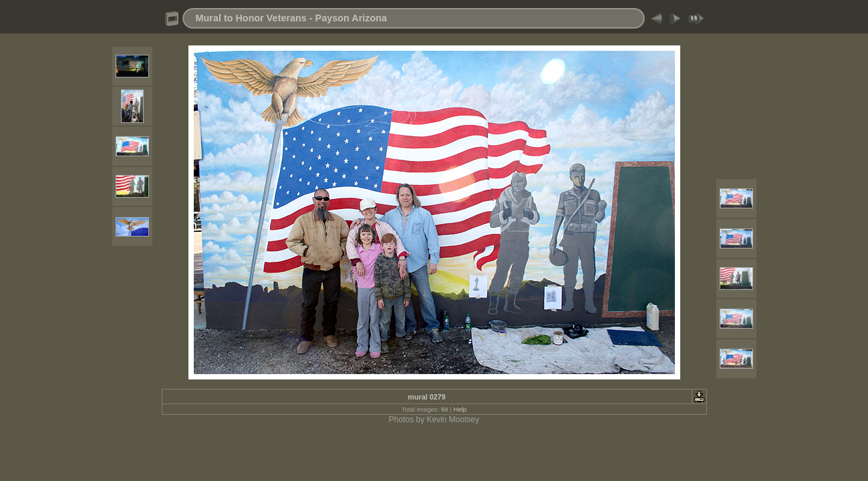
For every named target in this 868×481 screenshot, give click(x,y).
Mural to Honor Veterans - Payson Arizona (292, 18)
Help (460, 409)
